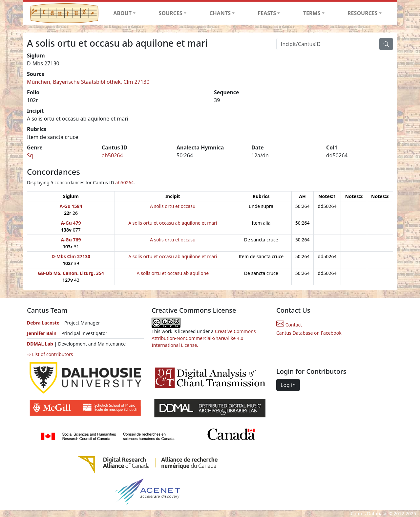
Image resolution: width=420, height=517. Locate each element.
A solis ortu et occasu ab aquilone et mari (173, 223)
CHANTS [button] (220, 13)
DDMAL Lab (40, 344)
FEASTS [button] (267, 13)
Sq (30, 155)
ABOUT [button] (122, 13)
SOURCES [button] (171, 13)
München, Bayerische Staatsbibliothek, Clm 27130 (88, 82)
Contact (289, 325)
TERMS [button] (312, 13)
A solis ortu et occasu (173, 206)
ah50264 (112, 155)
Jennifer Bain (42, 333)
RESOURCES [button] (363, 13)
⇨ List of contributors (50, 354)
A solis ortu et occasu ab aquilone (173, 273)
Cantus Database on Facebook (309, 333)
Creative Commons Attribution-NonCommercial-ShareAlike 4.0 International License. (204, 338)
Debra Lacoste (43, 323)
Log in (288, 385)
